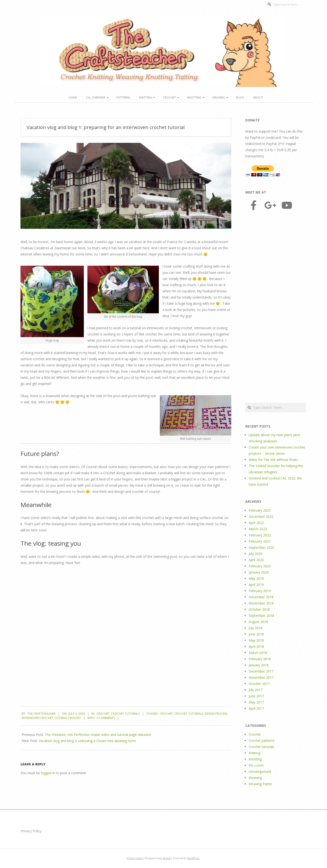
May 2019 (256, 578)
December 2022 (261, 516)
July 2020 (256, 554)
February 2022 (260, 535)
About (258, 97)
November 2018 (261, 603)
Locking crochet (68, 718)
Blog (240, 97)
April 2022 (256, 523)
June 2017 (256, 696)
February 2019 (260, 591)
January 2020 (259, 572)
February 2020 (260, 566)
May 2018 (256, 640)
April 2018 (256, 646)
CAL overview (96, 97)
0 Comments (106, 718)
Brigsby (167, 858)
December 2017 (261, 671)
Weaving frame (260, 784)
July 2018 (256, 628)
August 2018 (258, 622)
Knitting (146, 97)
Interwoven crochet (38, 718)
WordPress (193, 858)
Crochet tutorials (125, 714)
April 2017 (256, 708)
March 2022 (258, 529)
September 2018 (261, 616)
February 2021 (260, 541)
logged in (48, 773)
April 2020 (256, 560)
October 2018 (259, 609)
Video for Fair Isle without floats (273, 460)
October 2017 (259, 684)
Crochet (169, 97)
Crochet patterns (262, 741)
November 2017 (261, 677)
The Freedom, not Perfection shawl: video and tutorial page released (98, 735)
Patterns (123, 97)
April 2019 (256, 585)
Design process (216, 714)
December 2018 (261, 597)
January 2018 (259, 665)
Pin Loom (256, 765)
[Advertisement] (276, 307)
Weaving (219, 97)
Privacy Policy (31, 831)
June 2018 (256, 634)
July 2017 (256, 690)
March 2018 (258, 653)
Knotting (194, 97)
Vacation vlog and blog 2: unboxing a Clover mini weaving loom (87, 741)
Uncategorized (260, 771)
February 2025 (260, 510)
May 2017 (256, 702)
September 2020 (261, 547)
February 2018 (260, 659)
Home (73, 97)
